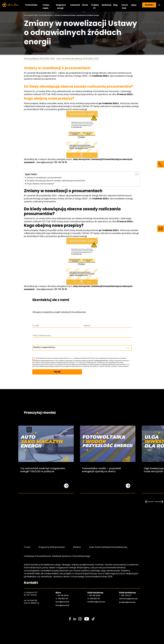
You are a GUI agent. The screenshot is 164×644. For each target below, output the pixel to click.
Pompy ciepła (46, 7)
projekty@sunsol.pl (127, 602)
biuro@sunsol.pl (45, 162)
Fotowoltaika (31, 5)
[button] (159, 5)
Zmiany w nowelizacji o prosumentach (44, 178)
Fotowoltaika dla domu (46, 15)
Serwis (85, 5)
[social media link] (70, 619)
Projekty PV (95, 7)
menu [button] (134, 5)
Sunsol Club (125, 7)
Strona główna (29, 15)
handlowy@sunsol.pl (96, 602)
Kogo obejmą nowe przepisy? (41, 184)
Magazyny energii (61, 7)
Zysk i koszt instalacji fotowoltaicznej (108, 547)
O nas (27, 547)
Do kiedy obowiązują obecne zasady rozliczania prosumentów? (56, 181)
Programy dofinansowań (52, 547)
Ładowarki (75, 5)
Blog (115, 5)
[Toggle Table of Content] (135, 174)
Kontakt (149, 5)
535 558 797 (63, 599)
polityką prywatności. (101, 361)
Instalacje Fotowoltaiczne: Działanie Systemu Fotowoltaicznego (57, 556)
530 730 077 (126, 595)
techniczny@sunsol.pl (128, 599)
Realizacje (106, 5)
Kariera (77, 547)
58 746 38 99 (61, 162)
